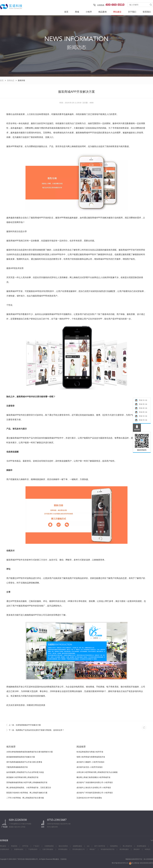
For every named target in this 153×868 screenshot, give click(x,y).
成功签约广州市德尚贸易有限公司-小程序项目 (95, 793)
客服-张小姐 (141, 401)
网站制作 (137, 849)
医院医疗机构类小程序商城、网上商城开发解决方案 (27, 793)
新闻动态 (11, 80)
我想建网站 (114, 846)
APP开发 (25, 846)
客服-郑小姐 (141, 421)
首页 (66, 12)
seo (88, 846)
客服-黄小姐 (141, 405)
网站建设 (117, 12)
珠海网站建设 (142, 846)
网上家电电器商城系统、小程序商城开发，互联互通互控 (29, 788)
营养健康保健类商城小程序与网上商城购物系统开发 (27, 782)
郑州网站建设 (63, 849)
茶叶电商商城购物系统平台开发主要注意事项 (24, 762)
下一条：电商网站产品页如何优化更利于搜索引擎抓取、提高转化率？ (36, 730)
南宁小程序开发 (100, 846)
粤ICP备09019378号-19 (120, 863)
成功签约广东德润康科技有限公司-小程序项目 (95, 782)
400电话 (148, 849)
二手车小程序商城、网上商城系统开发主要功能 (25, 798)
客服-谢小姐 (141, 409)
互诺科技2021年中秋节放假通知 (89, 798)
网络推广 (93, 849)
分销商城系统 (49, 846)
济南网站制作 (5, 849)
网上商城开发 (127, 846)
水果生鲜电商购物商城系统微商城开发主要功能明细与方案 (30, 752)
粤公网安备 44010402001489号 (141, 863)
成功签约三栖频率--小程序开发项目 (90, 762)
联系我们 (147, 12)
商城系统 (51, 687)
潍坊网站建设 (124, 849)
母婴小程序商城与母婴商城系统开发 (91, 757)
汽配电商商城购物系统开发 (17, 767)
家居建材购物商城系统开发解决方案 (21, 757)
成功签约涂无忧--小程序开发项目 (90, 767)
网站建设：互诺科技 (60, 859)
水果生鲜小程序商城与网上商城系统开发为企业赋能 (97, 772)
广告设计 (36, 846)
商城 (77, 12)
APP (90, 133)
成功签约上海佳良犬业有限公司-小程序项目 (94, 788)
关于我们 (132, 12)
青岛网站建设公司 (79, 849)
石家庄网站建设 (48, 849)
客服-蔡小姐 (141, 413)
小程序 (89, 12)
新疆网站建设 (19, 849)
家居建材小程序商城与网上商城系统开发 (22, 777)
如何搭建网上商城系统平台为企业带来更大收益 (25, 772)
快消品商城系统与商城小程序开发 (90, 752)
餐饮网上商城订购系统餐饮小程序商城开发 (93, 777)
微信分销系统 (63, 846)
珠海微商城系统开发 (108, 849)
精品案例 (103, 12)
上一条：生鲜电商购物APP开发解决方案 (25, 725)
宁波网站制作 (33, 849)
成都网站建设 (77, 846)
